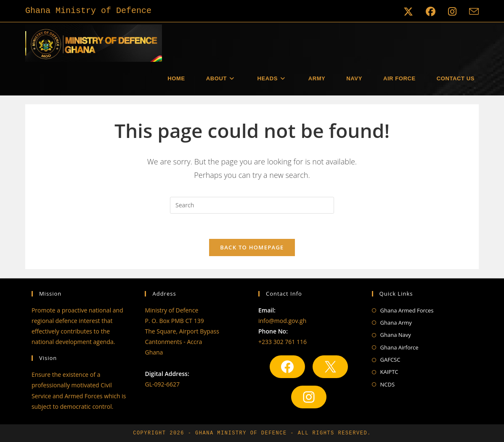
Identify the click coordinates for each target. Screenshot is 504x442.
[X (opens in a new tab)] (408, 12)
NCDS (388, 384)
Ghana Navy (396, 335)
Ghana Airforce (399, 347)
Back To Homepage (252, 248)
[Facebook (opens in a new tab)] (431, 12)
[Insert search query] (252, 205)
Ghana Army (396, 323)
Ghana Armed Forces (407, 310)
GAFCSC (390, 360)
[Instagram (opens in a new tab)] (452, 12)
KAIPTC (389, 372)
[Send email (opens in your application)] (471, 12)
